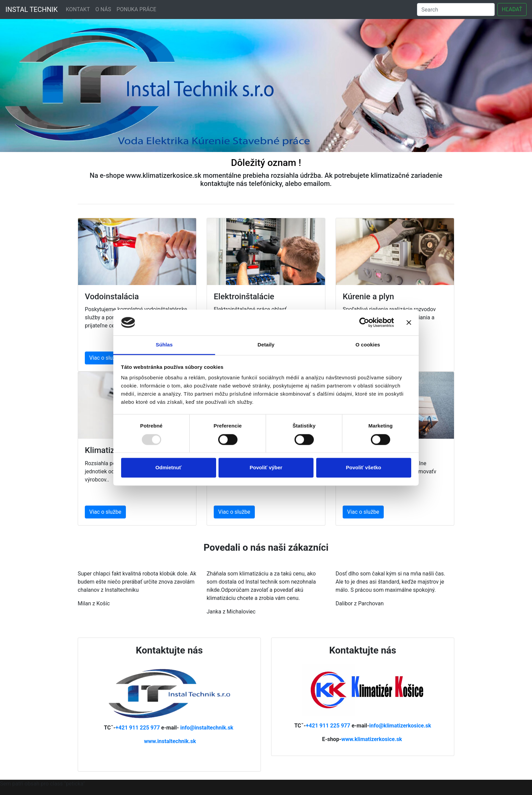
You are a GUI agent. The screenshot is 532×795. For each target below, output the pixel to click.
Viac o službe (105, 358)
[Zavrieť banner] (409, 322)
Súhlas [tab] (164, 345)
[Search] (456, 10)
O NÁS (103, 9)
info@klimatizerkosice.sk (400, 726)
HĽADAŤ (512, 9)
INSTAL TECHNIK (32, 10)
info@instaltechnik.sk (207, 728)
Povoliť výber (266, 468)
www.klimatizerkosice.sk (372, 739)
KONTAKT (78, 9)
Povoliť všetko (364, 468)
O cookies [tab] (368, 345)
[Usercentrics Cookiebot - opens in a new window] (364, 322)
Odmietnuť (168, 468)
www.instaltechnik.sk (170, 741)
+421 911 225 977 (138, 728)
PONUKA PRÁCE (136, 9)
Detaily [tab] (266, 345)
